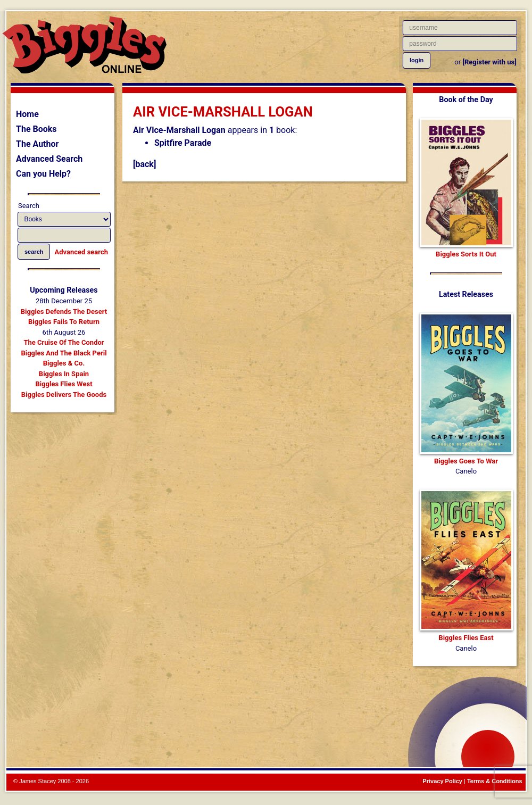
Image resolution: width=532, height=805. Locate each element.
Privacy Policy (442, 781)
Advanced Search (49, 159)
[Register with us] (489, 62)
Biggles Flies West (64, 384)
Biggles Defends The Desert (64, 312)
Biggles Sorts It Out (466, 254)
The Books (36, 129)
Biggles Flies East (466, 638)
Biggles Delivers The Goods (64, 395)
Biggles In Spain (64, 374)
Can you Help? (43, 174)
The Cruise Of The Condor (64, 342)
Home (27, 114)
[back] (144, 164)
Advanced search (81, 252)
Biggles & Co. (64, 363)
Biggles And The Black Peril (64, 353)
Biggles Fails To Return (64, 322)
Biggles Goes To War (466, 461)
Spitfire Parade (183, 143)
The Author (37, 144)
